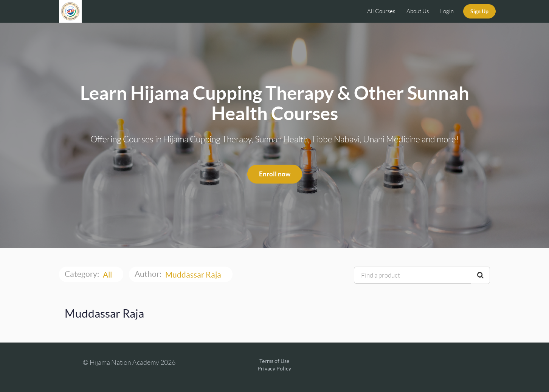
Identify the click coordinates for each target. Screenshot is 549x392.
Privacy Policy (274, 369)
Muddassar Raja (194, 275)
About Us (418, 11)
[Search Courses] (480, 275)
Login (447, 11)
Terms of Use (274, 361)
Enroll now (275, 174)
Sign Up (479, 11)
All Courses (381, 11)
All (108, 275)
